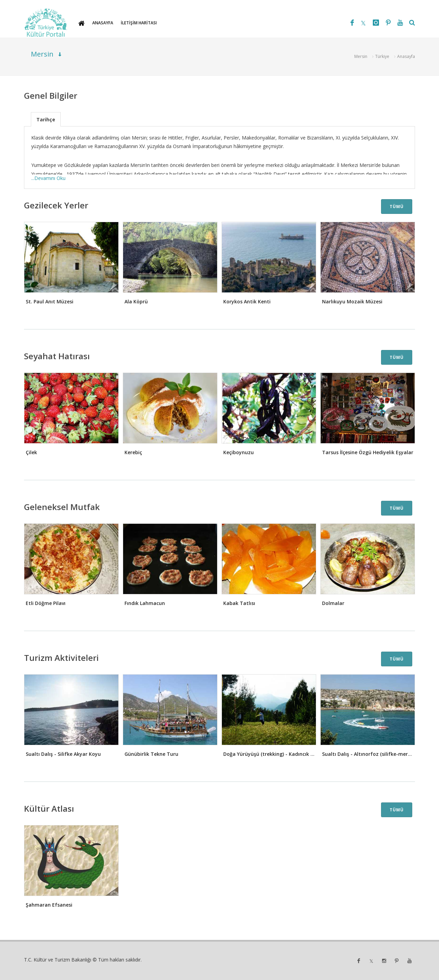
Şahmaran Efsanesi (49, 905)
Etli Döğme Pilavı (46, 603)
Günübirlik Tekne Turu (151, 754)
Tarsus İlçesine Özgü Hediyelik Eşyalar (368, 452)
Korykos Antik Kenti (247, 301)
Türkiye (382, 56)
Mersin (361, 56)
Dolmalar (333, 603)
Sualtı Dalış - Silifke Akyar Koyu (63, 754)
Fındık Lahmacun (145, 603)
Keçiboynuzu (239, 452)
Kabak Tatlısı (239, 603)
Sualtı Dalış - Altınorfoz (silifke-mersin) (369, 754)
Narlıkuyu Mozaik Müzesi (352, 301)
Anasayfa (406, 56)
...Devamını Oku (48, 178)
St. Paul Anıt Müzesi (50, 301)
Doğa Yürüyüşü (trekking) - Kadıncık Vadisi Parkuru (284, 754)
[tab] (46, 119)
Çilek (31, 452)
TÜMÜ (397, 207)
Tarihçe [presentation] (46, 119)
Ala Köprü (136, 301)
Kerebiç (133, 452)
